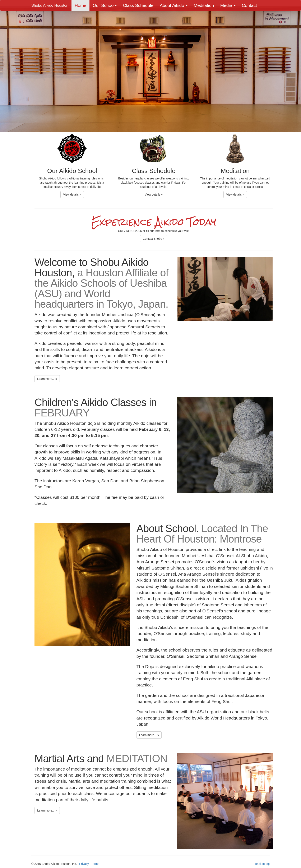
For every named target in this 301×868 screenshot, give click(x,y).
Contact (249, 5)
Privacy (84, 864)
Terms (95, 864)
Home (80, 5)
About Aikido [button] (174, 5)
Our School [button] (105, 5)
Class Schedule (138, 5)
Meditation (204, 5)
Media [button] (228, 5)
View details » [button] (72, 195)
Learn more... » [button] (47, 379)
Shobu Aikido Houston (50, 5)
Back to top (262, 864)
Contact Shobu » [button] (154, 239)
